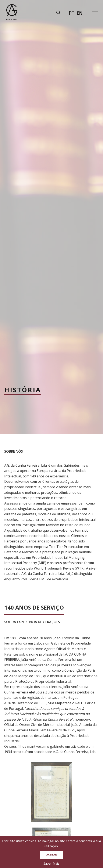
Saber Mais (51, 863)
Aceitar (52, 855)
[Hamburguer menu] (95, 13)
